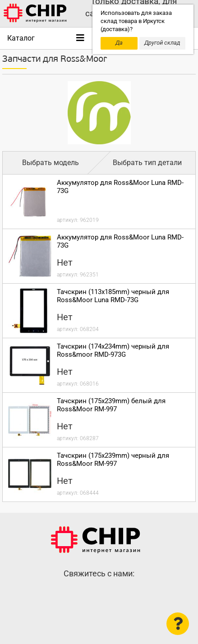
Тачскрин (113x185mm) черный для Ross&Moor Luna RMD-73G (113, 296)
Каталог (21, 38)
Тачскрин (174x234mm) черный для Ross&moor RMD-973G (113, 350)
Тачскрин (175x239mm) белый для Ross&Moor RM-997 (111, 405)
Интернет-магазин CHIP (96, 540)
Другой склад (162, 43)
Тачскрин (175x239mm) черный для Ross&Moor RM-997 (113, 460)
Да (119, 43)
